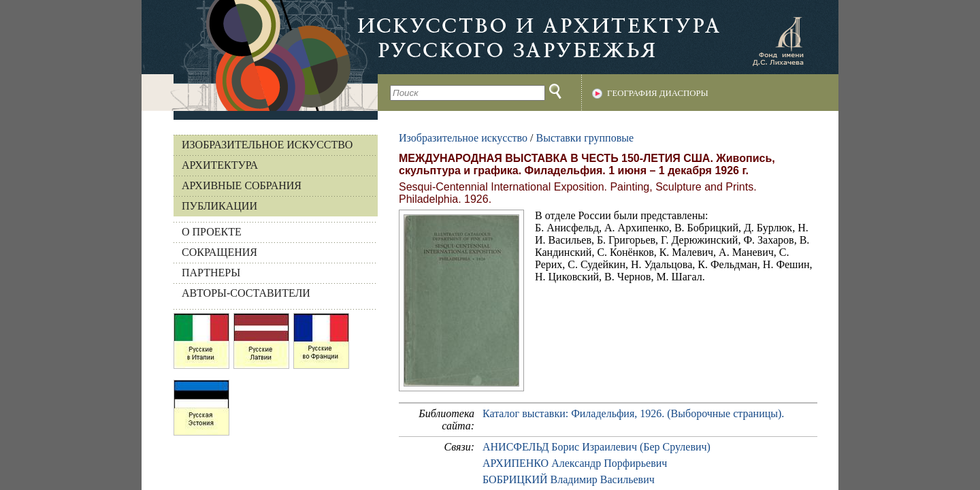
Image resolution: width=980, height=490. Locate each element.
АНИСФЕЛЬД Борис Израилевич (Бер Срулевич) (597, 447)
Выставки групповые (585, 138)
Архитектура (220, 165)
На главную (260, 55)
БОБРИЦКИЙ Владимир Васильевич (569, 479)
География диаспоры (658, 93)
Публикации (219, 206)
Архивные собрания (242, 185)
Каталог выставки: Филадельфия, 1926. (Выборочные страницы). (633, 413)
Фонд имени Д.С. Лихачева (778, 41)
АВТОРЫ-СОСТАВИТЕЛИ (246, 293)
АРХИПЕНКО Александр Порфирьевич (575, 463)
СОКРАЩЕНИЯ (219, 252)
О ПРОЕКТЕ (212, 232)
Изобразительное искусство (267, 145)
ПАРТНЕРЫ (211, 273)
